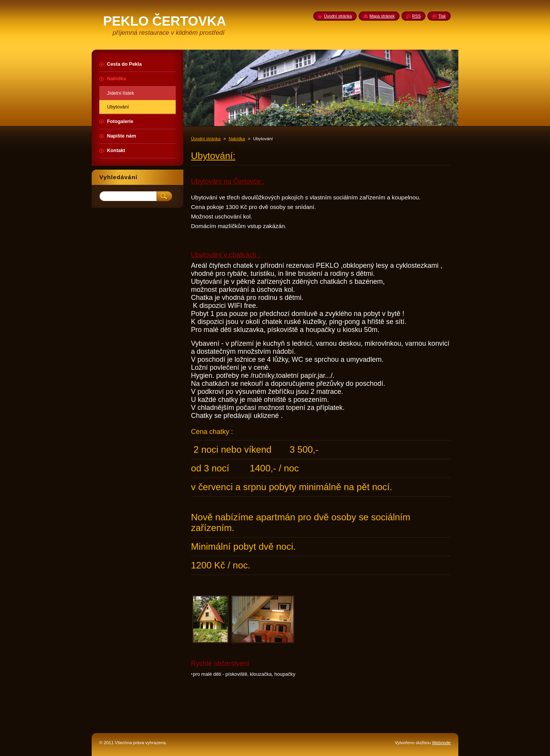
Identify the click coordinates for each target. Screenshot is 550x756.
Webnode (441, 743)
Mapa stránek (382, 16)
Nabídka (237, 139)
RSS (416, 16)
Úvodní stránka (206, 139)
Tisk (442, 16)
